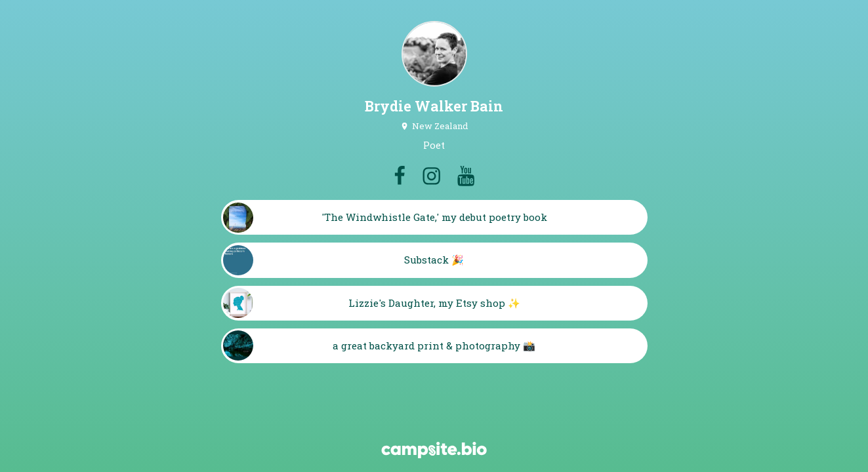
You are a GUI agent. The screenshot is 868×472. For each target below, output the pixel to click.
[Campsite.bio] (434, 450)
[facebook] (400, 176)
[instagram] (431, 176)
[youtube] (466, 176)
